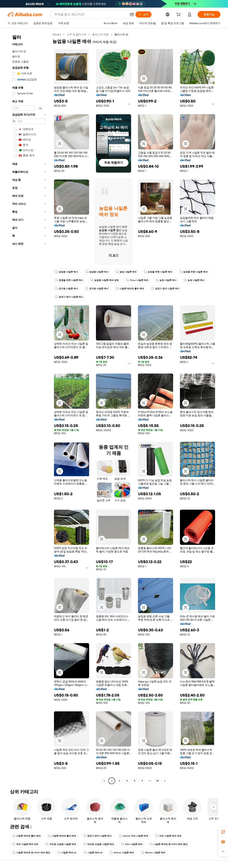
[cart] (179, 15)
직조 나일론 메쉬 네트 (168, 836)
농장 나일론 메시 (166, 280)
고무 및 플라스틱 (77, 34)
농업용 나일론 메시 (66, 272)
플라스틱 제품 (100, 34)
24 (157, 781)
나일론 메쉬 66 (67, 853)
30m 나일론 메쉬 (132, 844)
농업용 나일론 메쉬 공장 (105, 280)
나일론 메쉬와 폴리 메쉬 (130, 289)
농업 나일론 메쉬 (126, 272)
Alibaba (57, 34)
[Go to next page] (165, 781)
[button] (132, 14)
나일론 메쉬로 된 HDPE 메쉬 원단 (169, 844)
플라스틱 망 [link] (121, 34)
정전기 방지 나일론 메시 (165, 289)
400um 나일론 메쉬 (122, 853)
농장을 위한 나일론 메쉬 (158, 272)
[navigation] (29, 408)
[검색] (143, 14)
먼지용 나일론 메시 (66, 289)
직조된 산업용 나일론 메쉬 (61, 844)
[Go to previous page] (104, 781)
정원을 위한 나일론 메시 (69, 280)
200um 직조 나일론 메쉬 (134, 836)
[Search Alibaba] (90, 14)
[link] (223, 832)
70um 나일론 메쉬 (137, 280)
